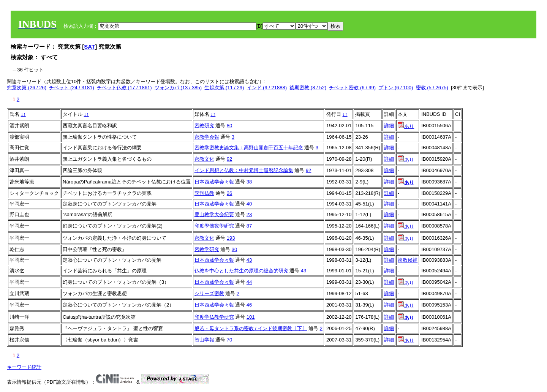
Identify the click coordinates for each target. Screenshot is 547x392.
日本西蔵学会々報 (214, 182)
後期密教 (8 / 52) (308, 88)
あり (406, 126)
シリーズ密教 (209, 293)
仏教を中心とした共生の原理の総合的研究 (241, 271)
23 (249, 214)
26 (229, 193)
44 (249, 282)
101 (251, 317)
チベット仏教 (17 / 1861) (124, 88)
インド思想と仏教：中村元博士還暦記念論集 (244, 170)
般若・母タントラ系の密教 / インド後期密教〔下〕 (251, 328)
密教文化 (204, 159)
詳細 (389, 126)
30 (234, 249)
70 (229, 340)
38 (249, 182)
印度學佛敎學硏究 (214, 226)
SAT (89, 47)
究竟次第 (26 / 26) (27, 88)
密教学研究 (207, 249)
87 (249, 226)
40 (249, 204)
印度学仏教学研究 (214, 317)
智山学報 (204, 340)
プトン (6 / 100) (396, 88)
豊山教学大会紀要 (214, 214)
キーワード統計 (24, 367)
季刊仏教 (204, 193)
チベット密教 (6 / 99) (352, 88)
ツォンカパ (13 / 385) (178, 88)
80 (229, 126)
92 (229, 159)
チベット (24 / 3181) (72, 88)
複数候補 (408, 260)
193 (231, 238)
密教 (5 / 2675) (432, 88)
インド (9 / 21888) (267, 88)
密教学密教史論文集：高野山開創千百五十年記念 (249, 148)
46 (249, 305)
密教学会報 (207, 137)
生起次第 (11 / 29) (224, 88)
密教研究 (204, 126)
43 (249, 260)
